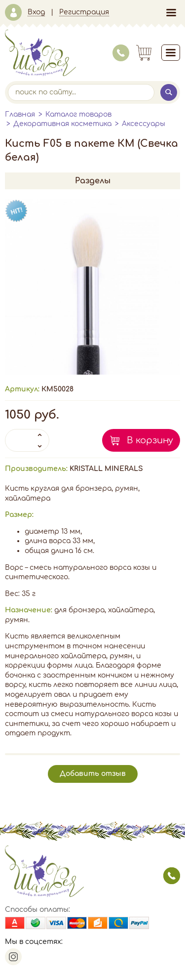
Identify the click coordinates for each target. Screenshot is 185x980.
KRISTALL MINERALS (106, 469)
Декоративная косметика (62, 124)
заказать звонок (172, 876)
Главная (20, 114)
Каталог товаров (78, 114)
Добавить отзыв (93, 774)
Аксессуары (144, 124)
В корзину (150, 440)
